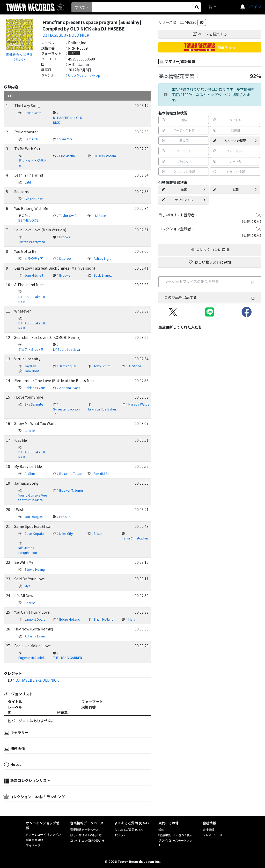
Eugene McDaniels (32, 658)
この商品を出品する (210, 297)
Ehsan (98, 534)
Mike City (66, 534)
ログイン (254, 7)
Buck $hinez (103, 275)
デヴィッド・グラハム (32, 163)
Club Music (77, 75)
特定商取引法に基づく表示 (175, 835)
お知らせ (120, 835)
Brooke (65, 237)
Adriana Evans (35, 388)
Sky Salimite (34, 404)
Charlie (30, 431)
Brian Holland (104, 619)
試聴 (235, 189)
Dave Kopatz (34, 534)
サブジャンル (183, 200)
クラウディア (34, 258)
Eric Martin (67, 156)
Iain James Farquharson (28, 550)
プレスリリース (212, 835)
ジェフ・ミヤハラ (31, 349)
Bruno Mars (33, 113)
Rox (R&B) (101, 474)
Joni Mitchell (34, 275)
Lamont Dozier (36, 619)
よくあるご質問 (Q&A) (129, 829)
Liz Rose (100, 216)
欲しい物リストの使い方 (86, 835)
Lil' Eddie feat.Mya (67, 349)
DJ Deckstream (105, 156)
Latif (28, 182)
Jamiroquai (68, 366)
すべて (80, 7)
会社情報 (208, 829)
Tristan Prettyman (32, 242)
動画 (183, 189)
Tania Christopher (135, 538)
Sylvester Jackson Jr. (66, 412)
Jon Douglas (34, 517)
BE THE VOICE (28, 220)
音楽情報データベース (84, 829)
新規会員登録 (34, 840)
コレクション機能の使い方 (87, 840)
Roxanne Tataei (71, 474)
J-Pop (95, 75)
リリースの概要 (235, 140)
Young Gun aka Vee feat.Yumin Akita (33, 498)
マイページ (33, 845)
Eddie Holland (70, 619)
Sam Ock (31, 139)
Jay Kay (30, 366)
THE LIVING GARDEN (68, 658)
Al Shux (30, 474)
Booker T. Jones (71, 490)
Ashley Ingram (104, 258)
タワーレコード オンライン (43, 834)
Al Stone (135, 366)
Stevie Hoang (35, 569)
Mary (132, 619)
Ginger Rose (34, 199)
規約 (161, 829)
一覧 (209, 7)
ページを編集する (210, 34)
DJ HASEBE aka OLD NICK (66, 35)
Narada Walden (140, 404)
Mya (27, 586)
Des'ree (65, 258)
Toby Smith (102, 366)
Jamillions (32, 371)
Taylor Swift (68, 216)
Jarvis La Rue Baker (102, 409)
